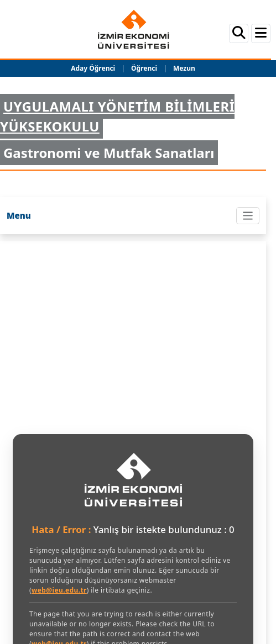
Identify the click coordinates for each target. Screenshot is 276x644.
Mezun (184, 68)
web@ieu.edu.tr (59, 590)
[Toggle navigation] (248, 216)
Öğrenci (145, 68)
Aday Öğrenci (93, 68)
